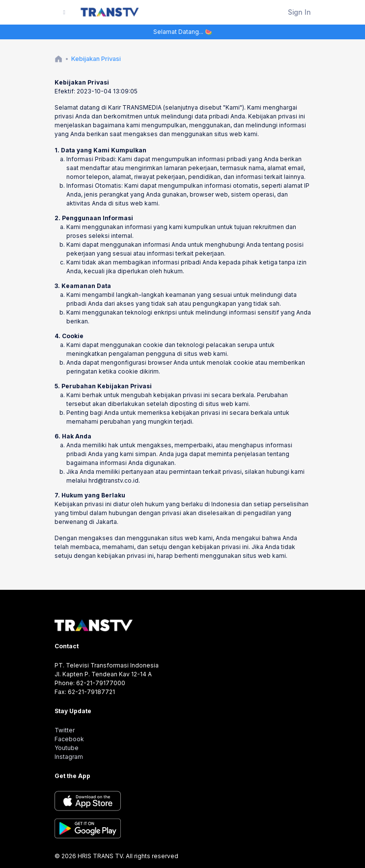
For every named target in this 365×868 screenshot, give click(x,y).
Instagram (69, 757)
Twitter (65, 730)
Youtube (67, 748)
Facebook (69, 739)
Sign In (299, 12)
